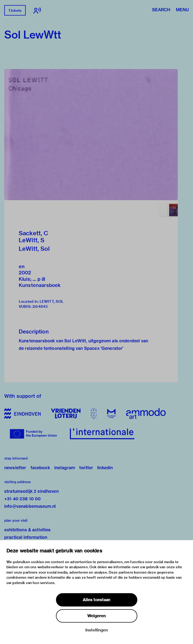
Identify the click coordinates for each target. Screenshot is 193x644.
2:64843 (40, 306)
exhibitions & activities (28, 530)
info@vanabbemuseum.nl (30, 506)
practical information (26, 537)
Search (161, 10)
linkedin (105, 468)
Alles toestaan (96, 600)
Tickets (15, 10)
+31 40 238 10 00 (22, 499)
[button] (91, 135)
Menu (182, 10)
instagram (65, 468)
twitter (86, 468)
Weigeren (96, 616)
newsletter (15, 468)
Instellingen (97, 630)
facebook (40, 468)
